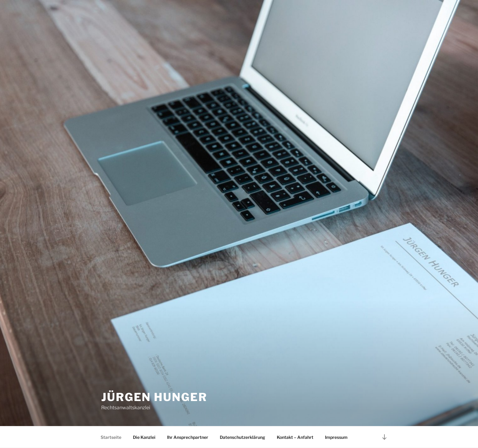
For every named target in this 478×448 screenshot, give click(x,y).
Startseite (111, 437)
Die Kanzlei (144, 437)
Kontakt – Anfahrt (295, 437)
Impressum (336, 437)
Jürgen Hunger (154, 397)
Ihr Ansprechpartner (188, 437)
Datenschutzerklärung (243, 437)
